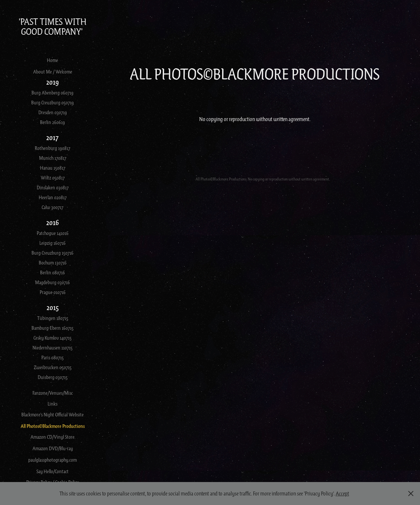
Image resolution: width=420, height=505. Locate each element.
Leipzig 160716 (52, 243)
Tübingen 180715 (53, 318)
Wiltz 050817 (53, 178)
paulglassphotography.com (52, 460)
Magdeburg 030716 (52, 282)
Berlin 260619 (52, 122)
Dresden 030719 (53, 112)
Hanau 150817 (53, 168)
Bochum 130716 (53, 263)
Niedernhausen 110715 (52, 347)
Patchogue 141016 (53, 233)
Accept (342, 493)
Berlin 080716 (52, 272)
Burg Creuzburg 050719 (52, 102)
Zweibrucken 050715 (53, 367)
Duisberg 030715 (53, 377)
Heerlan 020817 (53, 197)
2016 (52, 222)
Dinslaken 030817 (53, 187)
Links (52, 404)
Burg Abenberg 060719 (52, 93)
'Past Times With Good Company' (53, 26)
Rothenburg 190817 (52, 148)
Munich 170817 (53, 158)
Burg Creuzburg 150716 (52, 253)
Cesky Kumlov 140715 (52, 338)
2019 (52, 82)
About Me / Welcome (53, 72)
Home (52, 60)
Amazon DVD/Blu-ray (53, 448)
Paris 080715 (52, 357)
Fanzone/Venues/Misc (53, 393)
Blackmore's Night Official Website (52, 414)
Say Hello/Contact (52, 471)
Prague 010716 (53, 292)
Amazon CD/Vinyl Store (52, 437)
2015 (53, 307)
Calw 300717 (52, 207)
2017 (52, 137)
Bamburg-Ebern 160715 (52, 328)
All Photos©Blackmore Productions (53, 426)
